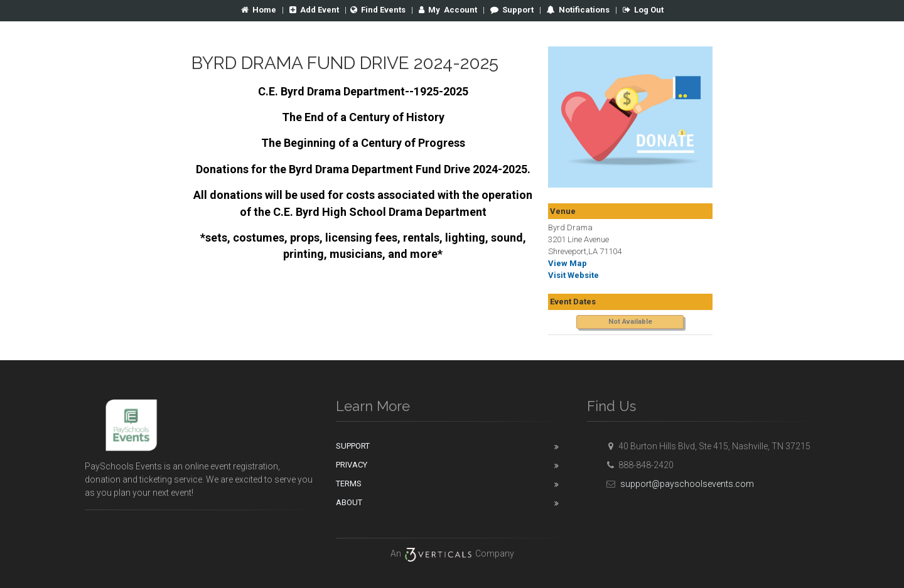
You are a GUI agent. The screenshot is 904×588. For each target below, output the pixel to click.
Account (448, 10)
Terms (349, 484)
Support (512, 10)
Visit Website (573, 275)
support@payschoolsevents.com (678, 484)
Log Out (643, 10)
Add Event (314, 10)
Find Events (378, 10)
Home (259, 10)
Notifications (583, 10)
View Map (568, 263)
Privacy (352, 465)
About (349, 502)
